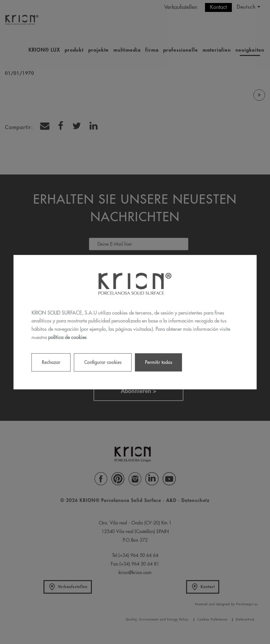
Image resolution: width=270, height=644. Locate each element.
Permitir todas (159, 362)
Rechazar (51, 362)
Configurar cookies (103, 362)
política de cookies (67, 338)
